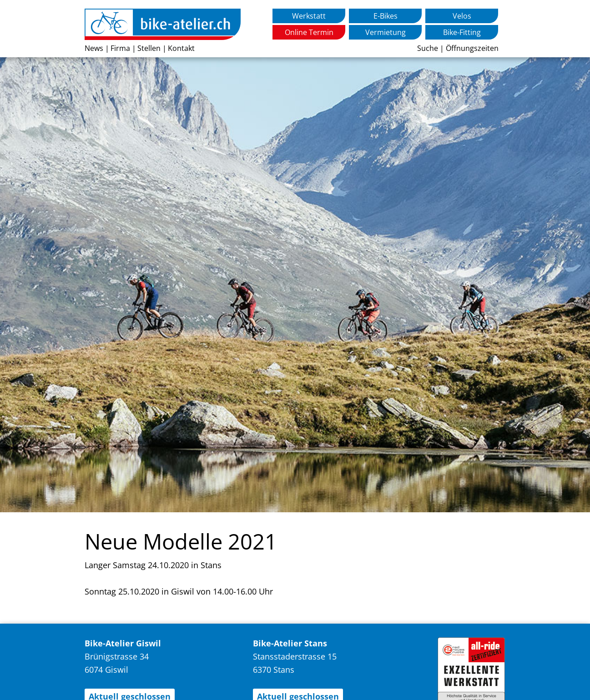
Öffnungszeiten (472, 48)
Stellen (149, 48)
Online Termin (309, 32)
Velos (462, 16)
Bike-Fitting (462, 32)
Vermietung (386, 32)
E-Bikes (386, 16)
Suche (428, 48)
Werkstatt (309, 16)
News (94, 48)
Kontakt (181, 48)
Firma (120, 48)
